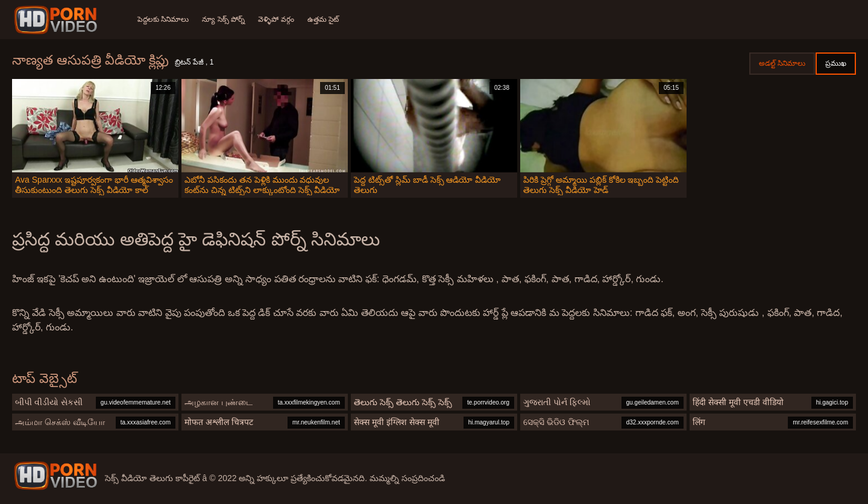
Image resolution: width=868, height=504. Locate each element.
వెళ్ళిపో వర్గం (278, 19)
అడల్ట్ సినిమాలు (782, 63)
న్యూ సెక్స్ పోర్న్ (225, 19)
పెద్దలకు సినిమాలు (163, 19)
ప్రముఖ (836, 63)
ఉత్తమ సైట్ (326, 19)
